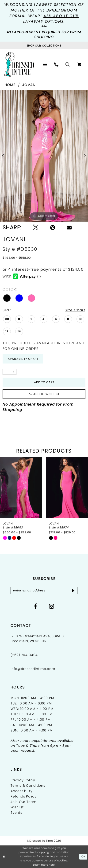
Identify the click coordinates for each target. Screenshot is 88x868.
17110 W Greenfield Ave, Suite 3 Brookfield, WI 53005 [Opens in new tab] (37, 639)
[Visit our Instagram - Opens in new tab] (52, 606)
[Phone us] (56, 64)
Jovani (30, 85)
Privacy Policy (23, 780)
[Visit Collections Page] (44, 45)
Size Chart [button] (75, 310)
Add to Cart (44, 382)
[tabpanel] (44, 156)
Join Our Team (23, 802)
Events (16, 813)
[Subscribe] (73, 590)
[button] (45, 64)
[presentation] (21, 487)
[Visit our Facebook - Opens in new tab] (36, 606)
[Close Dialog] (4, 857)
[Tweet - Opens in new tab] (36, 227)
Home (10, 85)
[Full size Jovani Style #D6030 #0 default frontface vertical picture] (44, 156)
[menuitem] (45, 64)
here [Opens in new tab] (52, 865)
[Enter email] (44, 590)
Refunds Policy (24, 796)
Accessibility (22, 791)
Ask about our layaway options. (51, 19)
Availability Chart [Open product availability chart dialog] (23, 359)
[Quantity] (10, 372)
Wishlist (17, 807)
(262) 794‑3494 (24, 655)
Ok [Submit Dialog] (83, 857)
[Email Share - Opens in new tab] (69, 227)
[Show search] (68, 64)
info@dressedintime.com (33, 669)
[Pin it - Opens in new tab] (53, 227)
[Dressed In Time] (19, 64)
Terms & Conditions (28, 786)
